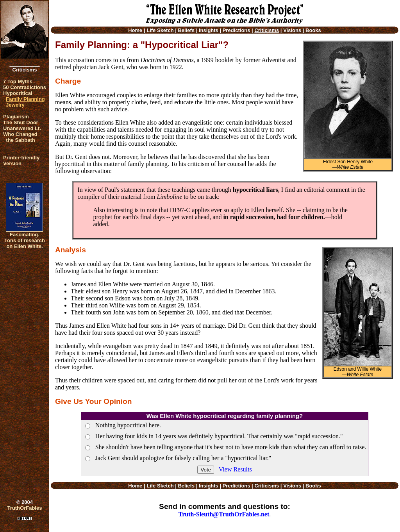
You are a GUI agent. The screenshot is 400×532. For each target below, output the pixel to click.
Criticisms (24, 70)
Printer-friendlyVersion (21, 161)
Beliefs (186, 30)
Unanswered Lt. (22, 128)
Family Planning (25, 99)
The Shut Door (21, 122)
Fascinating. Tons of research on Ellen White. (25, 240)
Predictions (237, 30)
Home (135, 30)
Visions (292, 30)
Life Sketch (160, 30)
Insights (209, 30)
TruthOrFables (25, 508)
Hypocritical (18, 93)
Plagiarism (16, 117)
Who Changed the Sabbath (20, 137)
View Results (235, 469)
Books (313, 30)
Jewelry (15, 105)
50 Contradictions (25, 87)
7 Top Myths (18, 81)
